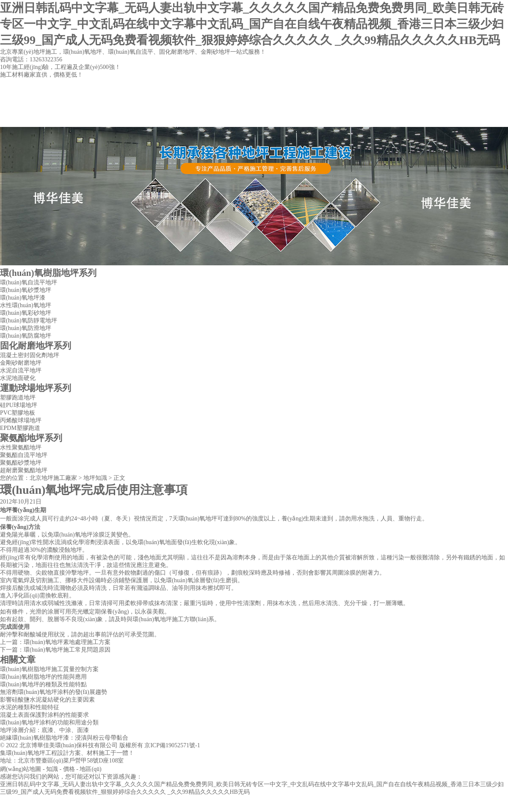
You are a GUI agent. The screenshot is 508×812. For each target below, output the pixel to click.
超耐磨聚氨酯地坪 (24, 470)
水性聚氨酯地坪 (21, 447)
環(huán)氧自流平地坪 (29, 282)
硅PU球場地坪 (19, 405)
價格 (69, 769)
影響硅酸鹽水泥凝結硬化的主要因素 (47, 700)
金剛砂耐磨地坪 (21, 363)
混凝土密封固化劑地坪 (30, 355)
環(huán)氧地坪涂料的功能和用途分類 (49, 723)
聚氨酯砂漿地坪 (21, 463)
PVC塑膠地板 (18, 413)
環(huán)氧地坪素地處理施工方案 (67, 642)
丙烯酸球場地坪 (21, 420)
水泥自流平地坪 (21, 370)
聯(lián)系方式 (326, 118)
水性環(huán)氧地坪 (26, 305)
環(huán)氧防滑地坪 (26, 328)
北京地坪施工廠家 (53, 478)
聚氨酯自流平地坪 (24, 455)
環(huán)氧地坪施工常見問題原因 (67, 650)
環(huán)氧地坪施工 (158, 619)
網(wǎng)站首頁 (36, 118)
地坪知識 (95, 478)
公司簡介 (109, 118)
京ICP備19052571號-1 (172, 745)
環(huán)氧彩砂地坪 (26, 313)
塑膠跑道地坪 (18, 398)
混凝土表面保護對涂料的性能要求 (44, 715)
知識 (52, 769)
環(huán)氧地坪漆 (23, 298)
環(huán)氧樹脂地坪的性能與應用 (43, 677)
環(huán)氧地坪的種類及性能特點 (43, 684)
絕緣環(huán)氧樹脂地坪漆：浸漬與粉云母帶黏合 (64, 738)
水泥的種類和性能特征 (30, 707)
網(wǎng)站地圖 (21, 769)
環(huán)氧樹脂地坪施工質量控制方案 (49, 669)
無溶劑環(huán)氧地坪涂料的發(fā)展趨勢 (54, 692)
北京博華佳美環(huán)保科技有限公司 (69, 745)
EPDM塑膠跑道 (20, 428)
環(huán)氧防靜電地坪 (29, 321)
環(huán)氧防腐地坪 (26, 336)
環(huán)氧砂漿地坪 (26, 290)
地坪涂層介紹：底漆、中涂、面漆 (44, 730)
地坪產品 (181, 118)
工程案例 (254, 118)
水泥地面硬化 (18, 378)
